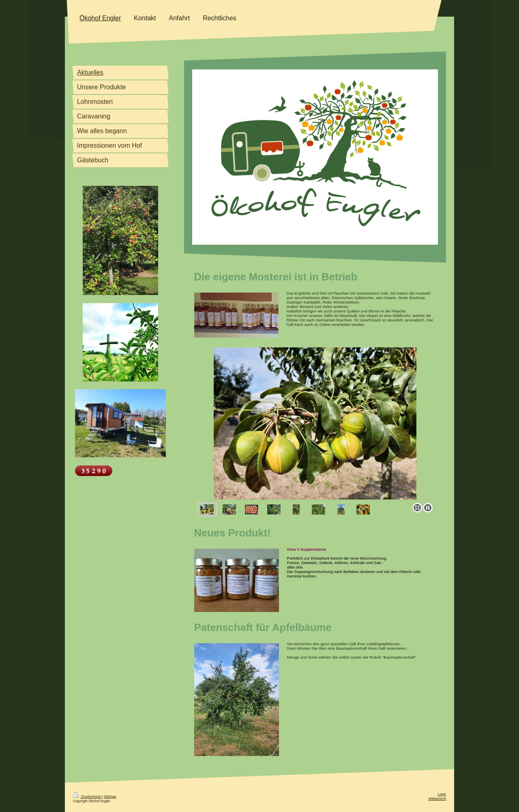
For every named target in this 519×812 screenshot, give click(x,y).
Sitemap (110, 797)
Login (442, 794)
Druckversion (88, 797)
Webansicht (437, 799)
